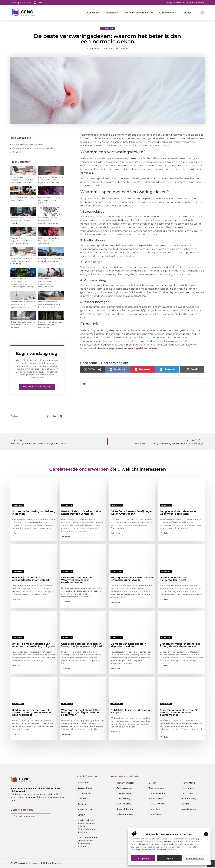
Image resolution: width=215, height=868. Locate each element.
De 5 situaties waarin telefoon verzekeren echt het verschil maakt (49, 304)
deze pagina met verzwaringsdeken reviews (130, 348)
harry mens (155, 809)
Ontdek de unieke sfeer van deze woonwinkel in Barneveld (23, 325)
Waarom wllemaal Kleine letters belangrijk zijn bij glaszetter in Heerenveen (81, 712)
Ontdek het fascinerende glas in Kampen (130, 711)
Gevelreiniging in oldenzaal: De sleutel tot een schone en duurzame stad (179, 712)
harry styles (155, 814)
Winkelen (108, 28)
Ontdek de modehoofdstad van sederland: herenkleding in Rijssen (33, 645)
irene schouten (188, 809)
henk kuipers (188, 788)
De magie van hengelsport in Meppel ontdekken (128, 645)
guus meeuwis (156, 788)
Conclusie (17, 152)
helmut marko (188, 783)
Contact (187, 13)
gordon (153, 783)
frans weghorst (125, 788)
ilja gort (185, 804)
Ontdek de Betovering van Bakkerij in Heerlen (34, 513)
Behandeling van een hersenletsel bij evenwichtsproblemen (48, 220)
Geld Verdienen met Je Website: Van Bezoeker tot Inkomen (87, 842)
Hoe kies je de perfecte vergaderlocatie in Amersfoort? (31, 579)
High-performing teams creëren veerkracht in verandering (21, 261)
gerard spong (124, 804)
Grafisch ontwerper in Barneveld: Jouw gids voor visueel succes (180, 645)
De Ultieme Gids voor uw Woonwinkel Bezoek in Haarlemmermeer (76, 580)
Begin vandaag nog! (37, 353)
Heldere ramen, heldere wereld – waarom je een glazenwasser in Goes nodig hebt (32, 712)
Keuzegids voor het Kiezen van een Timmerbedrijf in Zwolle (132, 579)
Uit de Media (92, 13)
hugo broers (187, 793)
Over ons (82, 799)
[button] (206, 847)
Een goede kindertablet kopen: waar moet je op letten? (179, 513)
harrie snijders (156, 798)
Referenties (111, 13)
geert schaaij (124, 798)
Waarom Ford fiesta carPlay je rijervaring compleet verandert (23, 220)
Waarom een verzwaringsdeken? (28, 144)
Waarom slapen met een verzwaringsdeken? (34, 148)
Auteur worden (168, 13)
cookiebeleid (151, 862)
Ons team (82, 804)
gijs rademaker (125, 814)
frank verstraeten (126, 783)
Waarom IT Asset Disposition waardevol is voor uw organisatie (21, 241)
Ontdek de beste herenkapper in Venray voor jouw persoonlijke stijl (82, 645)
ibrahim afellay (188, 798)
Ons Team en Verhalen (138, 13)
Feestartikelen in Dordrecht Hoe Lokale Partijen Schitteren (51, 200)
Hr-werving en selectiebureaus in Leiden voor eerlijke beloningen (22, 180)
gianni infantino (125, 809)
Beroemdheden (85, 788)
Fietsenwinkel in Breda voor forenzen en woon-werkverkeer (51, 325)
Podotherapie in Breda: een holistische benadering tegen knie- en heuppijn (50, 180)
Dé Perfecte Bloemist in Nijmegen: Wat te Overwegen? (49, 241)
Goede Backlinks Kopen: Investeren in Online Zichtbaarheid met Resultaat (87, 826)
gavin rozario (124, 793)
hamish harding (157, 793)
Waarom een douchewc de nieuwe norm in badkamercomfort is (23, 304)
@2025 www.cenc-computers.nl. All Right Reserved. (36, 863)
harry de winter (157, 804)
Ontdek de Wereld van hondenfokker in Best (174, 579)
